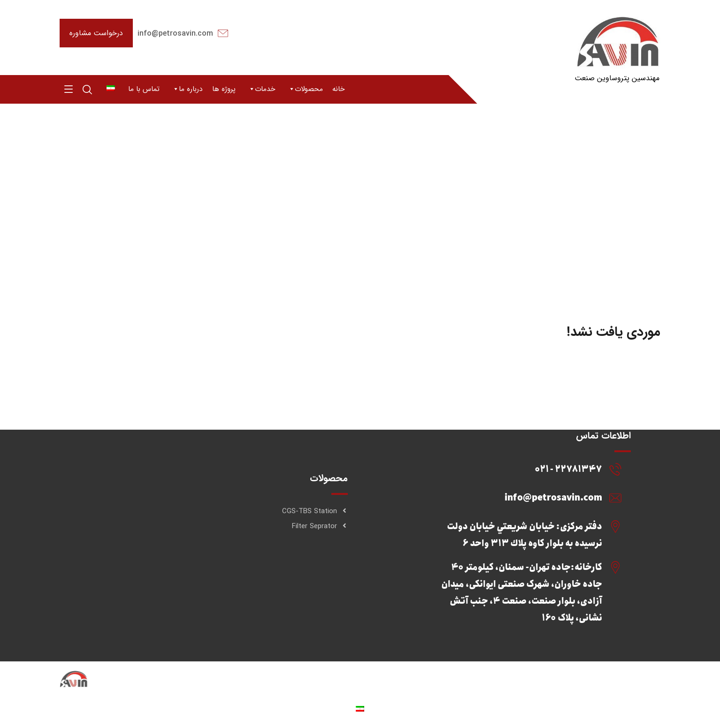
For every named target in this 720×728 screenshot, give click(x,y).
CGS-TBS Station (315, 511)
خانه (339, 89)
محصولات (305, 89)
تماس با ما (144, 89)
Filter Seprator (320, 526)
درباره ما (187, 89)
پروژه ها (224, 89)
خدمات (262, 89)
